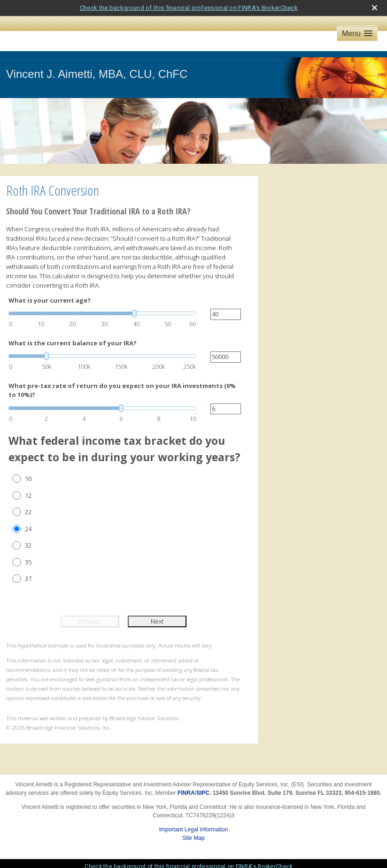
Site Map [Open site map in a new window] (193, 838)
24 (28, 529)
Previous (90, 621)
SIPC (203, 793)
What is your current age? (50, 300)
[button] (357, 34)
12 (28, 495)
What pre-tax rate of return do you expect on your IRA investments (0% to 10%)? (122, 390)
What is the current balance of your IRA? (73, 343)
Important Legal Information (194, 830)
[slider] (102, 313)
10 (28, 479)
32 (28, 545)
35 (28, 562)
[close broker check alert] (375, 8)
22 (28, 512)
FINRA (186, 793)
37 (28, 579)
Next (157, 621)
